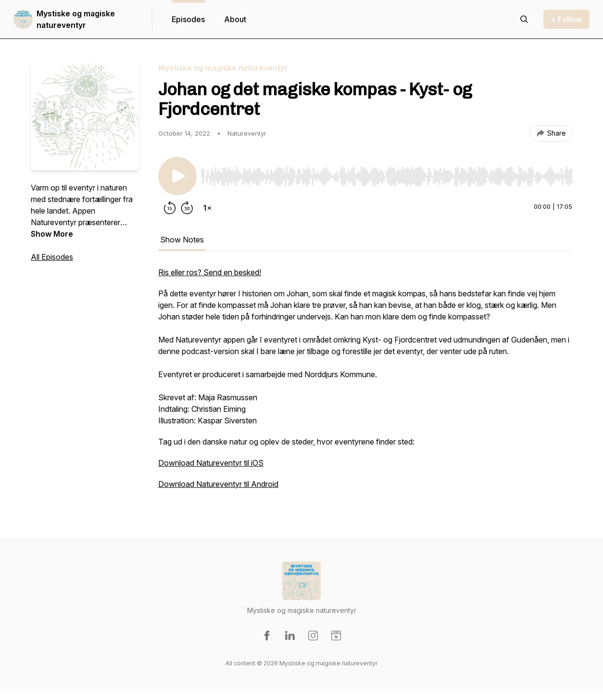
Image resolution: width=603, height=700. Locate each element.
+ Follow (566, 19)
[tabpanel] (365, 383)
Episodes (188, 19)
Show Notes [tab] (182, 240)
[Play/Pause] (177, 176)
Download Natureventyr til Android (218, 484)
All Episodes (52, 257)
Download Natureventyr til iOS (211, 463)
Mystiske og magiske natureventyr (76, 19)
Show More (52, 234)
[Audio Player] (386, 174)
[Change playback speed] (207, 208)
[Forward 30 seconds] (187, 208)
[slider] (386, 177)
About (235, 19)
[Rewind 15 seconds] (170, 208)
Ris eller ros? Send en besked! (210, 272)
